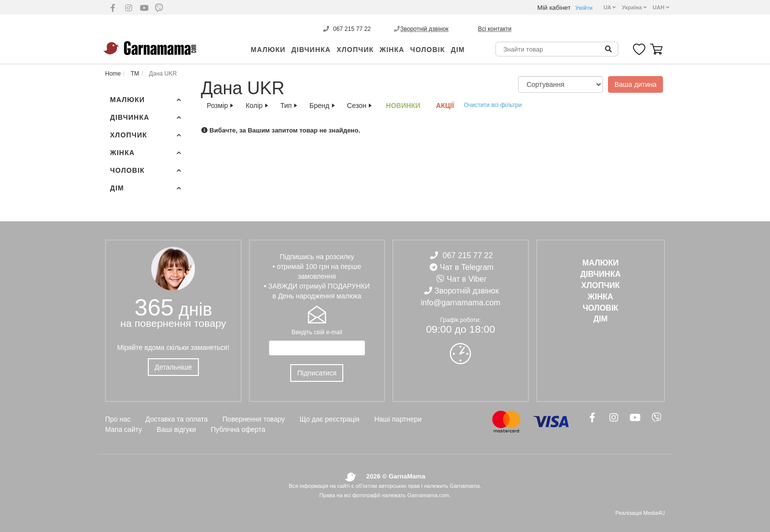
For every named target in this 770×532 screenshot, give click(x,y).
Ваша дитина (635, 84)
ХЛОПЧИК (355, 50)
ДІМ (458, 50)
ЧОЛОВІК (427, 50)
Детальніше (173, 367)
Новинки (403, 106)
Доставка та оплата (177, 419)
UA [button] (610, 7)
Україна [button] (634, 7)
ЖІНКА (392, 50)
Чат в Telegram (467, 267)
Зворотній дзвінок (424, 29)
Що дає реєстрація (330, 419)
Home (113, 74)
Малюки (268, 50)
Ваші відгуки (176, 429)
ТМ (134, 74)
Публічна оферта (238, 429)
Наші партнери (398, 419)
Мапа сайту (124, 429)
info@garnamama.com (461, 303)
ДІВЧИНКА (311, 50)
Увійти (584, 8)
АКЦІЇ (445, 106)
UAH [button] (661, 7)
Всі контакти (495, 29)
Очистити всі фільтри (493, 105)
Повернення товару (254, 419)
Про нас (118, 419)
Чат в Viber (467, 279)
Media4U (654, 513)
